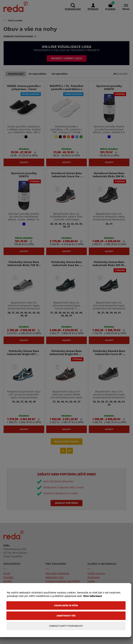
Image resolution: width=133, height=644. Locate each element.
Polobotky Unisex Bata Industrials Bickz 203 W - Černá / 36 (109, 272)
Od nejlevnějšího (37, 74)
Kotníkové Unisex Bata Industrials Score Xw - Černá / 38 (66, 177)
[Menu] (124, 7)
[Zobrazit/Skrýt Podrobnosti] (66, 626)
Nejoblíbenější (16, 74)
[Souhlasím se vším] (66, 605)
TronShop (26, 641)
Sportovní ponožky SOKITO (109, 88)
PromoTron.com (41, 641)
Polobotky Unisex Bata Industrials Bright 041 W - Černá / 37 (66, 367)
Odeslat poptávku (66, 522)
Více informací (93, 596)
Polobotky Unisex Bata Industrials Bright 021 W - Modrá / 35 (24, 367)
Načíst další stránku (67, 461)
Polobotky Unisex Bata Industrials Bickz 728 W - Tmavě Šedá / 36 (24, 272)
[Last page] (70, 470)
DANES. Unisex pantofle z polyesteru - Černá (24, 88)
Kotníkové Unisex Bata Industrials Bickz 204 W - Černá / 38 (109, 177)
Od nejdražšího (60, 74)
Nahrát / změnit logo (67, 58)
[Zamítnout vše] (66, 616)
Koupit (24, 162)
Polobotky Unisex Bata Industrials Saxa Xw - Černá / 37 (66, 272)
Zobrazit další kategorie (18, 36)
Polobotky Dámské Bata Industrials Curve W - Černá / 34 (109, 367)
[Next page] (63, 470)
